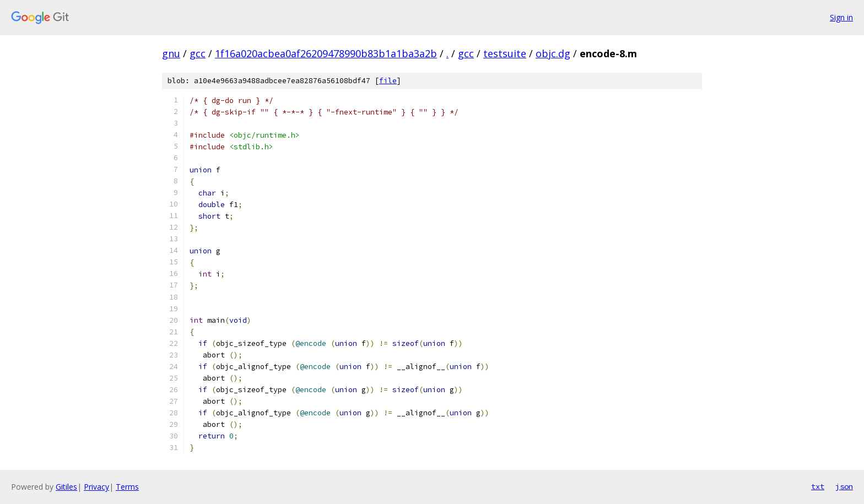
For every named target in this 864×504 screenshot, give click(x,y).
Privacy (96, 487)
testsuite (505, 53)
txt (818, 486)
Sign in (841, 17)
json (844, 486)
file (388, 81)
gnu (171, 53)
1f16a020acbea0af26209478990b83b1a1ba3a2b (326, 53)
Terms (127, 487)
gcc (198, 53)
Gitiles (66, 487)
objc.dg (553, 53)
